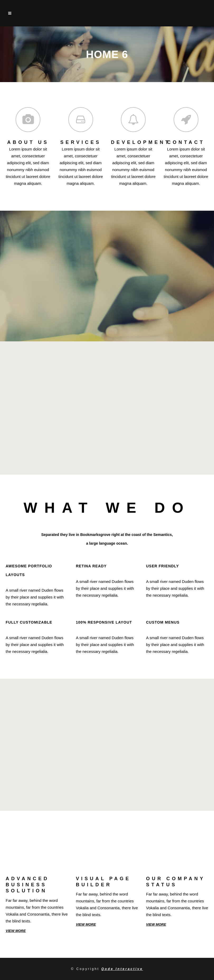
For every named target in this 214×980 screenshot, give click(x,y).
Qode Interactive (122, 969)
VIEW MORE (16, 931)
